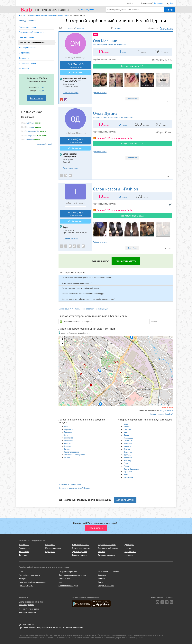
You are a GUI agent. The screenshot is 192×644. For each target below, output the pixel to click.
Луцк (126, 474)
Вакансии (102, 575)
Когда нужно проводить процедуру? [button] (77, 283)
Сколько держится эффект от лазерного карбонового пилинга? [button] (88, 299)
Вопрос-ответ (64, 578)
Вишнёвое (69, 441)
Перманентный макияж (108, 548)
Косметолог (24, 545)
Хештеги (102, 578)
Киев (66, 427)
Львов (126, 435)
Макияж (101, 552)
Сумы (126, 463)
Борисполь (69, 429)
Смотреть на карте (71, 93)
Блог (60, 582)
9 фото (163, 80)
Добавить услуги (125, 500)
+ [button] (62, 340)
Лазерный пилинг (27, 37)
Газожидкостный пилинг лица (32, 32)
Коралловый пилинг (27, 63)
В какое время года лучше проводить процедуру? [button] (83, 294)
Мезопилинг (24, 68)
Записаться (75, 72)
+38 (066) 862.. (76, 141)
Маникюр (129, 555)
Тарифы (22, 578)
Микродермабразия (27, 48)
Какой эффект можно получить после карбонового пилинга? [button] (87, 278)
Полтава (127, 455)
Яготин (67, 449)
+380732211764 (29, 612)
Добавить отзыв (100, 93)
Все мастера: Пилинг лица (70, 484)
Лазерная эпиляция (106, 555)
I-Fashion (116, 189)
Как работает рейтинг (68, 571)
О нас (21, 571)
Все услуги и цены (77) (132, 66)
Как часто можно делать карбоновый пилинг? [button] (81, 288)
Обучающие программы (108, 571)
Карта (101, 582)
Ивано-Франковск (131, 469)
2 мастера (79, 28)
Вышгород (69, 443)
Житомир (127, 460)
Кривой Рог (128, 441)
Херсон (127, 449)
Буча (66, 435)
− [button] (62, 344)
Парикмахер (24, 548)
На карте (116, 28)
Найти (169, 10)
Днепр (126, 432)
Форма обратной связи (29, 609)
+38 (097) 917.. (76, 65)
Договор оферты (26, 585)
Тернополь (128, 472)
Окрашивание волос (107, 545)
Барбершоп (50, 552)
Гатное (67, 457)
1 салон (70, 28)
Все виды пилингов (27, 21)
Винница (127, 446)
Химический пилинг (27, 27)
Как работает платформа (30, 575)
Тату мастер (24, 552)
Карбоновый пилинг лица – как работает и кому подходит (83, 309)
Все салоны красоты (80, 545)
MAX (96, 34)
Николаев (128, 444)
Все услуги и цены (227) (132, 216)
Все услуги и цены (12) (132, 143)
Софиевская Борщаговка (75, 455)
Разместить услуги (126, 261)
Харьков (127, 429)
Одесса (127, 427)
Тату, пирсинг (130, 552)
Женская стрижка (79, 555)
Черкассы (128, 458)
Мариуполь (128, 477)
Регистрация (159, 3)
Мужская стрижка (79, 552)
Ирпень (67, 446)
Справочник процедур (68, 585)
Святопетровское (71, 452)
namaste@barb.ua (27, 605)
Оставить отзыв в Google (161, 414)
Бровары (68, 432)
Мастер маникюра (53, 548)
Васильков (69, 438)
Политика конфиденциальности (33, 582)
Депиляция (129, 545)
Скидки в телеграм (106, 585)
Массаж (128, 548)
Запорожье (128, 438)
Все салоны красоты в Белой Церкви (74, 488)
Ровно (126, 466)
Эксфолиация (25, 53)
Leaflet (152, 405)
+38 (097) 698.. (76, 214)
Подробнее (132, 99)
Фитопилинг (24, 58)
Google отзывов (166, 410)
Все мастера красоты (81, 548)
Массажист (50, 545)
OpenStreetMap (162, 405)
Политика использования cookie (72, 575)
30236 (41, 91)
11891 (41, 87)
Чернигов (128, 452)
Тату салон (23, 555)
